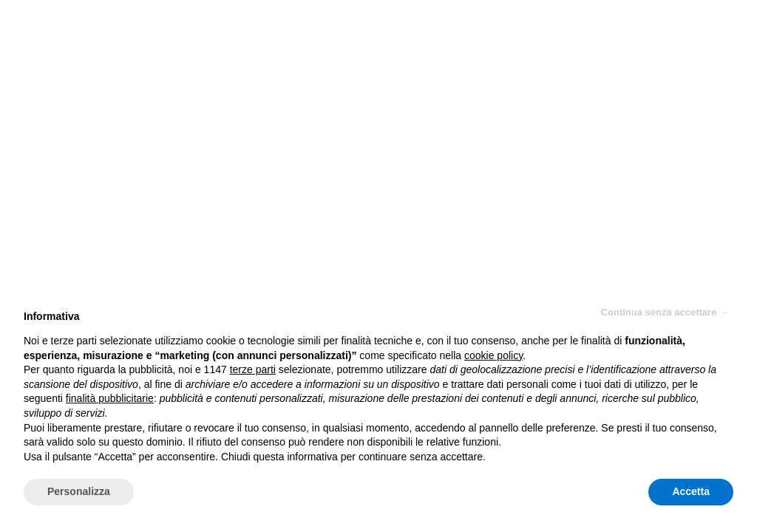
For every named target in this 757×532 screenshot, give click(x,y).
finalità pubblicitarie (110, 398)
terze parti (253, 369)
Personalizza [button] (79, 491)
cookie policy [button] (493, 355)
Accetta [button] (691, 491)
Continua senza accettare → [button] (665, 312)
